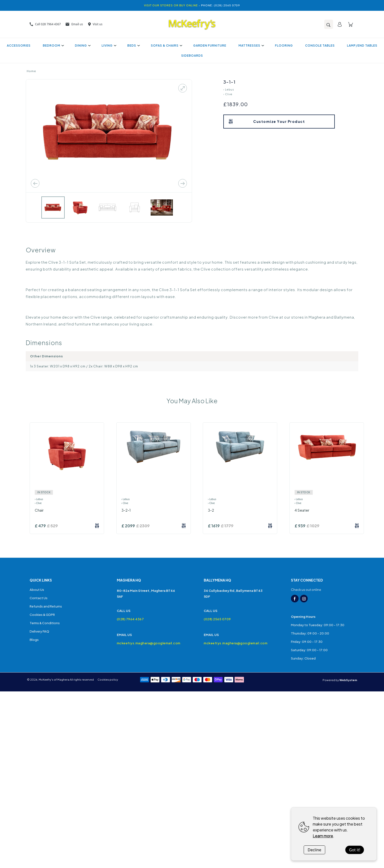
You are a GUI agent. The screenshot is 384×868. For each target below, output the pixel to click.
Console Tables (320, 45)
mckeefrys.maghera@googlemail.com (149, 643)
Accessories (19, 45)
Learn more (323, 836)
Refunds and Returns (46, 606)
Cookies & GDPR (42, 615)
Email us (74, 24)
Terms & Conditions (45, 623)
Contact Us (39, 598)
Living (108, 45)
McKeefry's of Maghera (54, 680)
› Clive (228, 94)
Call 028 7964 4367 (45, 24)
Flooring (284, 45)
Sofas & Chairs (166, 45)
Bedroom (53, 45)
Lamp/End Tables (362, 45)
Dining (82, 45)
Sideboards (192, 56)
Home (31, 71)
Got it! (354, 850)
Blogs (34, 640)
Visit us (95, 24)
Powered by (340, 680)
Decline (314, 850)
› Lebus (229, 90)
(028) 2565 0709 (217, 619)
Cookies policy (108, 680)
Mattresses (251, 45)
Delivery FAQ (39, 631)
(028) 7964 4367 (130, 619)
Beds (133, 45)
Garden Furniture (210, 45)
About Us (37, 590)
